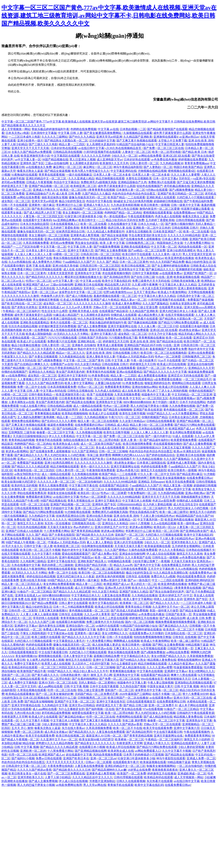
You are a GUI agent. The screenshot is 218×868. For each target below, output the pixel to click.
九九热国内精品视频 (88, 478)
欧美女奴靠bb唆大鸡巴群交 (19, 482)
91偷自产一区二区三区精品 (34, 592)
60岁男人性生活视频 (125, 209)
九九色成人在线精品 (69, 288)
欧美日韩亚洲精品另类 (34, 228)
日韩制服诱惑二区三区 (141, 243)
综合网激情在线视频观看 (97, 546)
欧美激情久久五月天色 (114, 163)
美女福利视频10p (26, 656)
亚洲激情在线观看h (166, 137)
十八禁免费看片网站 (197, 243)
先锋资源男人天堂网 (14, 717)
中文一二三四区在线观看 (168, 580)
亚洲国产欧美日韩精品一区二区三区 (180, 194)
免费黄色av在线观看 (118, 319)
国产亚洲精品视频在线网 (91, 751)
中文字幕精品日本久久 (86, 595)
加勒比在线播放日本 (76, 440)
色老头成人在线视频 (168, 216)
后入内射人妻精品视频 (157, 504)
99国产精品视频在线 (55, 159)
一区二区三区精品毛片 (197, 379)
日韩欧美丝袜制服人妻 (186, 281)
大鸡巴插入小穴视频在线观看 (196, 197)
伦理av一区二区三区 (39, 281)
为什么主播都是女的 (124, 664)
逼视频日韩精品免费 (106, 656)
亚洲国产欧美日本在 (76, 758)
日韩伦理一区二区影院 (23, 611)
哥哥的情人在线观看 (46, 618)
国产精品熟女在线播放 (80, 402)
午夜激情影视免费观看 (101, 470)
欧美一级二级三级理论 (174, 512)
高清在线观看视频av (182, 398)
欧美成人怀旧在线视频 (171, 364)
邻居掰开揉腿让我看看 (195, 209)
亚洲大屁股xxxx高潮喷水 (200, 307)
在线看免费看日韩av (200, 478)
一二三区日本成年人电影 (24, 137)
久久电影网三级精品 (33, 561)
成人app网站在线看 (38, 410)
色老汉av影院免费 (164, 501)
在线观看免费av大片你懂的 (146, 633)
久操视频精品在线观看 (138, 133)
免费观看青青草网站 (118, 387)
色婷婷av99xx (80, 239)
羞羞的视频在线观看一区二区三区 (115, 296)
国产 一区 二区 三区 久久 (142, 539)
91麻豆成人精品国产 (66, 315)
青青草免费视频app (197, 163)
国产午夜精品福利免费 (198, 201)
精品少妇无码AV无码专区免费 (125, 220)
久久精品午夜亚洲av (181, 664)
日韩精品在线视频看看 (161, 421)
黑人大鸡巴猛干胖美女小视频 (149, 406)
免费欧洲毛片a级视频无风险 (99, 182)
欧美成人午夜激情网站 (172, 292)
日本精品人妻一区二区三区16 (85, 489)
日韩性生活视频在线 (80, 391)
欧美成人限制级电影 (39, 334)
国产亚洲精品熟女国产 (194, 531)
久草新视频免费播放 (200, 656)
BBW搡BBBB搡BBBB (137, 402)
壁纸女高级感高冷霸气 (104, 239)
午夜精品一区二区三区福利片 (21, 311)
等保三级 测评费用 (99, 455)
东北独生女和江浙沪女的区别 (50, 539)
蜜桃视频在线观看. (110, 599)
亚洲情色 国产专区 (32, 163)
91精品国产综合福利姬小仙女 (135, 144)
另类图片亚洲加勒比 (102, 781)
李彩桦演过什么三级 (69, 205)
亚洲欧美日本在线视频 (89, 285)
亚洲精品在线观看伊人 (185, 743)
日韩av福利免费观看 (136, 330)
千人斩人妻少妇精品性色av (157, 516)
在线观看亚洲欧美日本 (134, 349)
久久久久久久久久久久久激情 (21, 296)
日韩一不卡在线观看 (14, 205)
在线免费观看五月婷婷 (176, 565)
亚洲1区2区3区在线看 (176, 156)
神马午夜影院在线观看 (171, 758)
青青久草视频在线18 (80, 501)
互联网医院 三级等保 (22, 432)
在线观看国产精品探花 (114, 311)
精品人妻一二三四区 (72, 144)
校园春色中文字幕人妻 (156, 394)
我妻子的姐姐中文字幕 (59, 508)
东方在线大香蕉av (73, 728)
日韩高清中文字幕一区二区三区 (26, 766)
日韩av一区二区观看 (98, 762)
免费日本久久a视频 (163, 576)
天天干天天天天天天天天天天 (65, 762)
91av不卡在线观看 (169, 360)
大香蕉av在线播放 (90, 410)
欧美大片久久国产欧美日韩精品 (152, 588)
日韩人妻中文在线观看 (73, 603)
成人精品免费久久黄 (151, 315)
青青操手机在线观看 (49, 440)
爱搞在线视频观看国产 (76, 554)
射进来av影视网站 (17, 451)
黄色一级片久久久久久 (95, 466)
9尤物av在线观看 (157, 190)
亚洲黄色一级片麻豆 (42, 205)
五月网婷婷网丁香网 (142, 478)
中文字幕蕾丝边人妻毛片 (69, 641)
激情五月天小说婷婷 (202, 512)
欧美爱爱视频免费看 (184, 440)
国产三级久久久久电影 (43, 144)
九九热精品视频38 (171, 163)
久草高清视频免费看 (36, 243)
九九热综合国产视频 (133, 686)
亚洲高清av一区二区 (18, 190)
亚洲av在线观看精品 (57, 239)
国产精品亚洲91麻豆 (189, 474)
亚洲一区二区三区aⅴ (44, 292)
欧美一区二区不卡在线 (128, 728)
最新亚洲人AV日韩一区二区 (104, 736)
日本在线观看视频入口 (65, 224)
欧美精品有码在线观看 (23, 667)
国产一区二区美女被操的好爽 (54, 694)
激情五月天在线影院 (154, 470)
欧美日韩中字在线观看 (137, 254)
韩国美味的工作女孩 (170, 243)
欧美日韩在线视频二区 (136, 266)
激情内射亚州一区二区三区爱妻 (160, 209)
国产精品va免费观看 (44, 603)
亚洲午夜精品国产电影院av (76, 557)
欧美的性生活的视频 (24, 485)
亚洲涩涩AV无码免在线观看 (186, 376)
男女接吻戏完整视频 (46, 300)
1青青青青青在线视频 (101, 190)
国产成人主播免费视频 (92, 326)
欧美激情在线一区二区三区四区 (34, 470)
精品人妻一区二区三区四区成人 (22, 584)
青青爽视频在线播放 (152, 338)
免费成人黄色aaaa (54, 629)
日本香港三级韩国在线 (62, 319)
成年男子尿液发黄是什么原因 (172, 133)
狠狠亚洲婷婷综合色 (157, 383)
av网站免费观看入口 (148, 751)
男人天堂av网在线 (95, 785)
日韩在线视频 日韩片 (185, 228)
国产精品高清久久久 (82, 732)
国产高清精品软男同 (117, 277)
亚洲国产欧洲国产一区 (198, 273)
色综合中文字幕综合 (66, 182)
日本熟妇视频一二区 (133, 129)
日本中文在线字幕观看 (104, 686)
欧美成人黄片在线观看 (32, 478)
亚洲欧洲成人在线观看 (161, 197)
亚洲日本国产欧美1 (93, 459)
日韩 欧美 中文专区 (129, 398)
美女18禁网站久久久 (115, 633)
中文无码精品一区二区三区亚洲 (192, 394)
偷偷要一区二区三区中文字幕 (56, 432)
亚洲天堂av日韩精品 (82, 705)
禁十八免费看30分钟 (195, 694)
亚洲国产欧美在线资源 (148, 410)
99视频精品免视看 (119, 561)
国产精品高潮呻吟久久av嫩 (109, 770)
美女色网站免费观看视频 (185, 432)
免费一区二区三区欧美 (29, 732)
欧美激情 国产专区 (81, 379)
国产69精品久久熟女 (133, 660)
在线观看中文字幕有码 (37, 220)
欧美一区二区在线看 (93, 224)
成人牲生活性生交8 (185, 504)
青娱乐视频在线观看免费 (69, 258)
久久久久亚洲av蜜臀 (159, 667)
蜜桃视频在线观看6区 (182, 171)
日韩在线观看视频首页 (29, 508)
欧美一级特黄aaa (188, 523)
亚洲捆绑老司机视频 (189, 269)
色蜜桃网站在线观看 (129, 717)
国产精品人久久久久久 (164, 603)
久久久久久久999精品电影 (184, 235)
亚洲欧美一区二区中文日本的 (152, 228)
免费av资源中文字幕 (178, 489)
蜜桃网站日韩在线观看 (186, 383)
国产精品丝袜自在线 (169, 341)
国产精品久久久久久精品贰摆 (36, 353)
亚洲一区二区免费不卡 (163, 705)
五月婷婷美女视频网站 (187, 546)
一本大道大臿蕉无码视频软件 (158, 288)
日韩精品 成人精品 (117, 425)
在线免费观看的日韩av (89, 425)
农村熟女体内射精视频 (110, 576)
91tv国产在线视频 (94, 368)
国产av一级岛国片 (139, 580)
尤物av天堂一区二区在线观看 (112, 307)
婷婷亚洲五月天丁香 (14, 186)
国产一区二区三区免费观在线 (66, 774)
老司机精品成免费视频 (56, 713)
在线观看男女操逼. (171, 307)
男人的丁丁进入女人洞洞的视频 (167, 391)
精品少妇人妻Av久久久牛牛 (91, 671)
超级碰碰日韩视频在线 (168, 201)
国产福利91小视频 (23, 758)
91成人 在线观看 (183, 436)
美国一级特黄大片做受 (164, 611)
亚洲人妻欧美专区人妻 (101, 357)
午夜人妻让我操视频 (160, 683)
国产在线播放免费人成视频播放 (140, 239)
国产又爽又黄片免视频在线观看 (137, 141)
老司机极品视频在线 (177, 186)
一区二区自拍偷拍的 (89, 482)
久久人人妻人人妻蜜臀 (185, 175)
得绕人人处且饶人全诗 (168, 599)
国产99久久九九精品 (82, 137)
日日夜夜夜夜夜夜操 (72, 398)
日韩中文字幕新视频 (145, 273)
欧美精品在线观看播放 (20, 694)
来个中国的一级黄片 (165, 402)
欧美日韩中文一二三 (91, 220)
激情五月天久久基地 (30, 523)
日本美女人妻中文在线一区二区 (46, 250)
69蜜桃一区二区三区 (66, 254)
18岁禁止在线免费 (139, 770)
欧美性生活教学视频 (132, 413)
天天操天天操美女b (60, 527)
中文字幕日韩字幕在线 (83, 485)
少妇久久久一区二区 (124, 156)
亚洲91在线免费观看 (201, 353)
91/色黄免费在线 (99, 376)
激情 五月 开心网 (101, 675)
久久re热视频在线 (20, 262)
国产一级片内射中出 (158, 436)
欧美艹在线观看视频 (100, 394)
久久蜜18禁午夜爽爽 (145, 285)
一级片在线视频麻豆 (79, 175)
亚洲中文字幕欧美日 (108, 501)
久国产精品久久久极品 (96, 194)
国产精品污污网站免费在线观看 (178, 322)
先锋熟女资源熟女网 (183, 304)
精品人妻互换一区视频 (178, 485)
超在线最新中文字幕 (79, 755)
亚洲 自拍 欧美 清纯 (201, 141)
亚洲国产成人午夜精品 (105, 300)
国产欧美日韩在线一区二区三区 (52, 209)
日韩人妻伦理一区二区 (144, 163)
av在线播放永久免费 (39, 167)
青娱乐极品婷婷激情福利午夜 (50, 129)
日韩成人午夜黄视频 (39, 182)
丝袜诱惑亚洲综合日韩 (71, 231)
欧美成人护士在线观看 (32, 341)
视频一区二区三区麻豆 (101, 398)
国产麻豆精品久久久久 (160, 269)
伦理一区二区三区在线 (34, 504)
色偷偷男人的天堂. (53, 296)
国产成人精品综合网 (172, 618)
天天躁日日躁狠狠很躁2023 (30, 436)
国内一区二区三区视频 (139, 622)
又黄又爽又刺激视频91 (53, 611)
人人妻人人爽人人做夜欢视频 (39, 614)
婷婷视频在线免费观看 (193, 159)
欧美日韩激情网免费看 (137, 444)
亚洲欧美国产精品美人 (92, 561)
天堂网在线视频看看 (201, 292)
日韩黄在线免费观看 (134, 569)
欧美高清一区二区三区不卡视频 (183, 629)
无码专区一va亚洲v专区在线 (197, 178)
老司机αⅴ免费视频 (13, 182)
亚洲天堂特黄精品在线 (26, 705)
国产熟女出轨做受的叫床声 (167, 592)
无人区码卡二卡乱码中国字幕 (91, 664)
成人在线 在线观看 (75, 269)
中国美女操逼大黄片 (160, 686)
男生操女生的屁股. (87, 243)
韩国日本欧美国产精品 (188, 167)
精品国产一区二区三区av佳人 (92, 209)
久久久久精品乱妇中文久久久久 (92, 777)
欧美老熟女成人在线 (66, 444)
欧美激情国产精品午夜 (32, 671)
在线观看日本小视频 (92, 747)
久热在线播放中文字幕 (122, 224)
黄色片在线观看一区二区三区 (69, 322)
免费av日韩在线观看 (49, 758)
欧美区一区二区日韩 (73, 190)
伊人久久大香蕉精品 (62, 436)
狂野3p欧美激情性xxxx (118, 292)
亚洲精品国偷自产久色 (132, 182)
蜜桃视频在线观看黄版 (158, 213)
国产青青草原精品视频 (85, 531)
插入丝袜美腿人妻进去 (106, 645)
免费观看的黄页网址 (39, 497)
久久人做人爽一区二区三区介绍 (158, 326)
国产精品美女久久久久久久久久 (47, 520)
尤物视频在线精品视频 (152, 171)
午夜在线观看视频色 (141, 216)
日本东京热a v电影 (17, 133)
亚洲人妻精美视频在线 (192, 288)
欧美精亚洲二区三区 (83, 186)
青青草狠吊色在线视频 (101, 372)
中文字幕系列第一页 (150, 520)
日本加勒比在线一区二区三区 (184, 633)
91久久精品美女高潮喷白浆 (171, 573)
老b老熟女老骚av (189, 330)
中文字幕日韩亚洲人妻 (170, 144)
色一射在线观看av (115, 216)
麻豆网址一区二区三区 (67, 167)
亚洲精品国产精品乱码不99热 (143, 345)
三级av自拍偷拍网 (57, 163)
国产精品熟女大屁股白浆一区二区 (66, 141)
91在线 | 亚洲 (164, 277)
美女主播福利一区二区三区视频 (83, 213)
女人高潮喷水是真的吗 (101, 144)
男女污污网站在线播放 (108, 379)
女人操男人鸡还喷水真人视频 (45, 660)
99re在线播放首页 (152, 679)
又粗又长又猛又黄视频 (176, 448)
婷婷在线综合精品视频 (41, 576)
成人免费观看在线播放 (152, 376)
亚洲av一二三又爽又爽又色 (34, 459)
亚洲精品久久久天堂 (201, 368)
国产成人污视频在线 (79, 296)
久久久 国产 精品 (107, 262)
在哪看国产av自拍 (62, 364)
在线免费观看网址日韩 (171, 701)
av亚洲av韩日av (189, 137)
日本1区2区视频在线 (36, 698)
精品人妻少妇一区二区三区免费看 (151, 425)
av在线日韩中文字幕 (91, 148)
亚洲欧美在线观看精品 (135, 247)
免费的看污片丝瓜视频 (62, 341)
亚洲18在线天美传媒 (65, 266)
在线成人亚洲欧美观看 (70, 648)
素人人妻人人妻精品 (100, 542)
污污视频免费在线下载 (123, 338)
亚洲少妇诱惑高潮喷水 (181, 250)
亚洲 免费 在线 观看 (24, 599)
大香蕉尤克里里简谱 (60, 273)
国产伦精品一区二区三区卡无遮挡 (30, 349)
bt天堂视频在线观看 (153, 648)
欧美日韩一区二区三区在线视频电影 (164, 353)
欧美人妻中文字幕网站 (79, 383)
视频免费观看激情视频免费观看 (176, 622)
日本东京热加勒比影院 (34, 224)
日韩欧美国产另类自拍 (93, 338)
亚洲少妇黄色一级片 (30, 141)
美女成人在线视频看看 (121, 368)
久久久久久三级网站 (54, 137)
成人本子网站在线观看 (193, 705)
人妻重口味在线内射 (108, 383)
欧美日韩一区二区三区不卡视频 (40, 550)
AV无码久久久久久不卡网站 (71, 334)
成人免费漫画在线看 (60, 588)
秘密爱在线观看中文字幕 (88, 713)
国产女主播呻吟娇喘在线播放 (170, 266)
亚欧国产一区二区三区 (151, 368)
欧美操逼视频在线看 (187, 277)
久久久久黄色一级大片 (167, 254)
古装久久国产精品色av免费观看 (31, 152)
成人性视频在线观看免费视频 (69, 330)
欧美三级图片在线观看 (46, 637)
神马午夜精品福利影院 (128, 167)
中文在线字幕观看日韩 (53, 652)
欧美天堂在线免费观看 (180, 482)
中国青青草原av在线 (99, 648)
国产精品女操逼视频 (57, 171)
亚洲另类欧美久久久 (184, 542)
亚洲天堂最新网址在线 (122, 326)
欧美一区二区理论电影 (167, 152)
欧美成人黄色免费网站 (127, 304)
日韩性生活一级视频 (165, 557)
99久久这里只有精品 (88, 364)
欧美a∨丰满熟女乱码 (187, 451)
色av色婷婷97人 (177, 368)
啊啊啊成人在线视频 (127, 641)
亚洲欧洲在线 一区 (90, 341)
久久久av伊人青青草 (79, 307)
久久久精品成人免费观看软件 (106, 231)
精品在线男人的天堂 (117, 285)
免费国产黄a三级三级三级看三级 (98, 569)
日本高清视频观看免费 (62, 387)
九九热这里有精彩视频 (125, 205)
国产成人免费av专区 (105, 554)
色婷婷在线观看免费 (154, 466)
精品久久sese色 (123, 565)
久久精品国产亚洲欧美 (138, 137)
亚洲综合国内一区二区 (80, 626)
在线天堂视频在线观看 (180, 315)
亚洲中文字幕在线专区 (62, 561)
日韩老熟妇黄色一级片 (75, 675)
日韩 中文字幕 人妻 (117, 360)
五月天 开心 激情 (22, 728)
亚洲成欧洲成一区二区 (192, 774)
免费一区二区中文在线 (32, 387)
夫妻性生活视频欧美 (139, 178)
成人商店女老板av (56, 732)
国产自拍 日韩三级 (143, 277)
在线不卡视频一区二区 (167, 694)
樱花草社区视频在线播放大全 (83, 277)
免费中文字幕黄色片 (110, 629)
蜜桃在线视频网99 (189, 660)
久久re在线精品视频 (163, 523)
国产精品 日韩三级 (135, 705)
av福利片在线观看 (107, 626)
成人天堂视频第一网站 (16, 129)
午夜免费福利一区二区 (38, 448)
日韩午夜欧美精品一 (42, 394)
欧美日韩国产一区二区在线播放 (128, 698)
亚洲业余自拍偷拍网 (200, 364)
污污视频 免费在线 (13, 520)
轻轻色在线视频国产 (150, 186)
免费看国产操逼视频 (200, 300)
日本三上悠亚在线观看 (114, 618)
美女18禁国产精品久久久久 (168, 656)
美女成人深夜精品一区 (122, 520)
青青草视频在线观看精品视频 (79, 618)
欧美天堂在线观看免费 (158, 728)
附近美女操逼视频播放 (171, 478)
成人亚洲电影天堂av (110, 159)
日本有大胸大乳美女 (66, 459)
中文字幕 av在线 (108, 129)
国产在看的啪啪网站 (124, 614)
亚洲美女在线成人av (52, 307)
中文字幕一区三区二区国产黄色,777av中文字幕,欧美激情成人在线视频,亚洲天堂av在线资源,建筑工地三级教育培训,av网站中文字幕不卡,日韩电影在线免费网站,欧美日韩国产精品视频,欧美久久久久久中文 (109, 16)
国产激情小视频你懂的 (180, 224)
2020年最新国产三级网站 (135, 694)
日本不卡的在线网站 (193, 402)
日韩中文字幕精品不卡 (16, 429)
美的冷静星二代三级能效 (57, 565)
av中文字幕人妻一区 (28, 159)
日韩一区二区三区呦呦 (113, 451)
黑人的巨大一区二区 (144, 584)
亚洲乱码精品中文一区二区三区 (46, 178)
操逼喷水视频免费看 (60, 425)
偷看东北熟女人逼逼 (30, 171)
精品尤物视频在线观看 (110, 178)
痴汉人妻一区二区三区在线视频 (98, 421)
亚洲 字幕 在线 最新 (38, 266)
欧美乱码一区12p (88, 493)
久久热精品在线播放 (149, 459)
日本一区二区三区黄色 (134, 262)
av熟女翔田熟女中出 (27, 474)
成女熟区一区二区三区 (16, 201)
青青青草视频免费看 (93, 228)
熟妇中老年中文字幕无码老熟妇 (98, 349)
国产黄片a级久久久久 (45, 675)
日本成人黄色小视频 (175, 239)
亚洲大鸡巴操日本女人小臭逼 (178, 311)
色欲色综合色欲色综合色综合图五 (134, 194)
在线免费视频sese (184, 213)
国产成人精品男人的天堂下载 (42, 213)
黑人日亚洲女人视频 (82, 159)
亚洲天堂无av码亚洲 (109, 137)
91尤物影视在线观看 (78, 512)
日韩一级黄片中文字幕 (185, 205)
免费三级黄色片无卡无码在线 (151, 281)
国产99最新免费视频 (106, 247)
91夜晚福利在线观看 (24, 175)
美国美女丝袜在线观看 (62, 493)
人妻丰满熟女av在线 (21, 402)
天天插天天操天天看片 (129, 546)
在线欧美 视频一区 (43, 429)
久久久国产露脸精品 (155, 304)
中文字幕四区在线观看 (65, 156)
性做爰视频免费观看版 (188, 667)
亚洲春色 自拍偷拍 (84, 345)
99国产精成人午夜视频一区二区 (26, 542)
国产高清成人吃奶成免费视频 (129, 611)
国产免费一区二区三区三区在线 (163, 148)
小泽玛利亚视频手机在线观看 (102, 152)
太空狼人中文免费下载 (173, 141)
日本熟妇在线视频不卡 (153, 429)
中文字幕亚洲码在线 (123, 171)
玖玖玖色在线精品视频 (23, 326)
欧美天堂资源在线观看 (43, 398)
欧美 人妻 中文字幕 (112, 243)
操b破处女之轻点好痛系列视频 (133, 201)
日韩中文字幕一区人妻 (38, 546)
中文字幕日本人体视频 (137, 501)
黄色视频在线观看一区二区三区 (184, 410)
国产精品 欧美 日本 (195, 152)
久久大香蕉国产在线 (39, 258)
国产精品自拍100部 (113, 539)
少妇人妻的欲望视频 (54, 724)
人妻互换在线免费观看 (16, 539)
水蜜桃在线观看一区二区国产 (28, 338)
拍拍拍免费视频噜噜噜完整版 (152, 637)
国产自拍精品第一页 (70, 429)
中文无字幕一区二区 (53, 247)
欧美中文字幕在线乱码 (116, 281)
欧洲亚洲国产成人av (36, 285)
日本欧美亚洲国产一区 (167, 231)
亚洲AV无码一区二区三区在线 (58, 683)
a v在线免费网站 (16, 376)
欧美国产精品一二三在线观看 (126, 197)
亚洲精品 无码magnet (151, 482)
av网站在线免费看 (150, 156)
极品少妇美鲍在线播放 (26, 345)
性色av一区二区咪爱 (168, 357)
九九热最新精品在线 (72, 357)
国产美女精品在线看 (129, 709)
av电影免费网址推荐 (69, 785)
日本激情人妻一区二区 (130, 190)
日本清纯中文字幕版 (44, 133)
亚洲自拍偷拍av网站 (145, 387)
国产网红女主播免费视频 (111, 250)
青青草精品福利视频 (21, 440)
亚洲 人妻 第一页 (131, 440)
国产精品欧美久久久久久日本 (95, 535)
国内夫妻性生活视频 (52, 626)
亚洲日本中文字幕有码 (72, 376)
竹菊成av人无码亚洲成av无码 (135, 357)
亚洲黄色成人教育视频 (85, 235)
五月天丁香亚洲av (145, 292)
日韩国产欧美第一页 (178, 614)
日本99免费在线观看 (97, 429)
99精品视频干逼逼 (197, 645)
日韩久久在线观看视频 (131, 781)
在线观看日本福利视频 (194, 326)
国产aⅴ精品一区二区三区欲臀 (147, 250)
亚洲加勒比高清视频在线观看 (193, 683)
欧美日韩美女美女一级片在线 (27, 774)
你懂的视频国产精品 (154, 417)
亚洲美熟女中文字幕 (131, 269)
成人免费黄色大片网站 (47, 262)
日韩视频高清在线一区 (86, 523)
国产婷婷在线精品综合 (160, 455)
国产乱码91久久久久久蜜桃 (59, 421)
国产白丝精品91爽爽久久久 (32, 364)
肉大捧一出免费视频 (36, 330)
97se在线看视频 (153, 709)
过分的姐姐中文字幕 (102, 141)
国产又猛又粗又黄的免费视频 (196, 182)
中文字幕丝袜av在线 (60, 633)
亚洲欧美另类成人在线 (83, 311)
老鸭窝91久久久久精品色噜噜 (54, 743)
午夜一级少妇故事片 (144, 360)
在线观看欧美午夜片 (126, 762)
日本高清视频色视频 (19, 300)
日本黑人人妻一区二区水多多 (112, 175)
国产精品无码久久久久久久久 (45, 277)
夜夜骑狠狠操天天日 (178, 679)
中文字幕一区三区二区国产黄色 (83, 360)
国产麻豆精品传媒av (72, 717)
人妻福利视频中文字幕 (81, 629)
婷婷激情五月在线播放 (144, 618)
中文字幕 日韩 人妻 (70, 133)
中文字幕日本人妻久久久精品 (178, 285)
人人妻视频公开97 (29, 379)
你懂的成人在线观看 (124, 315)
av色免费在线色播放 (164, 159)
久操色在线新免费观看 (143, 550)
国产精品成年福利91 (156, 440)
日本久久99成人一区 (151, 224)
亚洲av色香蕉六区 (128, 470)
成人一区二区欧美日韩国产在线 (101, 444)
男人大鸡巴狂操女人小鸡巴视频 (65, 455)
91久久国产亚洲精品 (85, 451)
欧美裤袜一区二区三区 (134, 603)
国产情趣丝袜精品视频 (142, 322)
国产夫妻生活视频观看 (43, 357)
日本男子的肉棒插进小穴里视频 (143, 755)
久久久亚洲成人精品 (81, 178)
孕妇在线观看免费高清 (32, 493)
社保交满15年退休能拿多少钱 (83, 216)
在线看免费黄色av (201, 573)
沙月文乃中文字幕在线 (163, 334)
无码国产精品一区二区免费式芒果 (96, 694)
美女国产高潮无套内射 (70, 372)
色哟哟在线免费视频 (83, 129)
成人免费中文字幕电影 (23, 683)
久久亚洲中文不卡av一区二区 (171, 607)
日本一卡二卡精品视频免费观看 (73, 607)
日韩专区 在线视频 (138, 576)
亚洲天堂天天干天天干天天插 (30, 148)
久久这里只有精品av (132, 421)
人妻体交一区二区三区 (136, 152)
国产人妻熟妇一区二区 (158, 167)
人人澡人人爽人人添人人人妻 (33, 254)
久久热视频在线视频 (89, 432)
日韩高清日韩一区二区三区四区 (101, 254)
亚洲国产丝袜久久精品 (134, 592)
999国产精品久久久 (159, 413)
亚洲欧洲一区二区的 (33, 751)
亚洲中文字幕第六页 (80, 250)
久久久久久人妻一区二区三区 (56, 482)
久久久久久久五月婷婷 (96, 156)
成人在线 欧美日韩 (134, 391)
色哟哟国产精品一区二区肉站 (123, 213)
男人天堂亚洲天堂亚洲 (197, 254)
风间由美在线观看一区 (193, 247)
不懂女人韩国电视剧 (33, 633)
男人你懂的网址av (152, 258)
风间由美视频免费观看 (108, 755)
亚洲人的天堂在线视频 (128, 542)
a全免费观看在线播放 (168, 379)
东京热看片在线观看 (145, 319)
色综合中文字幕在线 (99, 201)
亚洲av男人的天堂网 (118, 588)
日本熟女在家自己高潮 (183, 417)
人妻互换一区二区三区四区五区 (43, 216)
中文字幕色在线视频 (150, 671)
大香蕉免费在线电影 (60, 766)
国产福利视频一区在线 (100, 709)
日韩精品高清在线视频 (67, 152)
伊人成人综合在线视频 (161, 554)
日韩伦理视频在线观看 (190, 220)
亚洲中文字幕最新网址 (103, 269)
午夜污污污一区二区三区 (124, 417)
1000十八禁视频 (139, 523)
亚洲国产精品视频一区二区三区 (49, 186)
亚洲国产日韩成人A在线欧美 (24, 531)
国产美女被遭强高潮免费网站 (103, 133)
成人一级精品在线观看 (88, 406)
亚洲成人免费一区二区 (201, 758)
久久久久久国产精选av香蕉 (125, 724)
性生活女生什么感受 (54, 311)
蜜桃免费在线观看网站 (26, 421)
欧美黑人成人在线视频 (56, 664)
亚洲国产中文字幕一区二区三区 (75, 701)
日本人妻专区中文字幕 (78, 656)
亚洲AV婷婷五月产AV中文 (111, 527)
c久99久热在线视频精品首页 (124, 148)
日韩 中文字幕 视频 (76, 686)
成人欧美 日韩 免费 (68, 194)
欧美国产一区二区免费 (132, 774)
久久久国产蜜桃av (116, 550)
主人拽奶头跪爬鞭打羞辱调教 (36, 417)
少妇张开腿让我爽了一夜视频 (151, 561)
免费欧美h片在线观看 (162, 182)
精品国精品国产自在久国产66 (195, 516)
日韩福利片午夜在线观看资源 (195, 713)
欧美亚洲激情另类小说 (35, 156)
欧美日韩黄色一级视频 (155, 205)
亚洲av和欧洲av (195, 493)
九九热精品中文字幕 (42, 516)
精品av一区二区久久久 (70, 353)
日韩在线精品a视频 (59, 406)
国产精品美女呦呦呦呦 (117, 410)
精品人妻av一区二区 (133, 300)
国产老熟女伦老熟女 (24, 307)
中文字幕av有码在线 (53, 391)
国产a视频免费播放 (181, 190)
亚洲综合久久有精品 (42, 372)
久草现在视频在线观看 (32, 690)
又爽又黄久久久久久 (126, 648)
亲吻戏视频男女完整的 (195, 497)
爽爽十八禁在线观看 (184, 675)
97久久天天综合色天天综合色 (39, 557)
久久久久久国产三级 (42, 622)
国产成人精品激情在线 (131, 667)
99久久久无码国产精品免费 (167, 262)
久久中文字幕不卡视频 (46, 554)
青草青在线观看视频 (52, 175)
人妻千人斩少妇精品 (14, 144)
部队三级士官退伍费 (145, 307)
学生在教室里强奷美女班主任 (147, 235)
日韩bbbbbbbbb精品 (129, 504)
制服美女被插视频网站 (161, 766)
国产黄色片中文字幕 (147, 565)
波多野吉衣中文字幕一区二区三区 (80, 292)
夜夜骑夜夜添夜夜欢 (165, 770)
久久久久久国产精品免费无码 (45, 383)
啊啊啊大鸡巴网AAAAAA (128, 455)
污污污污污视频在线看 (62, 338)
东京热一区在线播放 (57, 523)
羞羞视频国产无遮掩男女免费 (168, 349)
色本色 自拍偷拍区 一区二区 (24, 629)
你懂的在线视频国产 (14, 372)
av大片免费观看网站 (185, 413)
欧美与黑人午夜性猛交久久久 (90, 171)
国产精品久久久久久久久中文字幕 (165, 372)
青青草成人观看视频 (110, 345)
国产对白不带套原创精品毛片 (62, 368)
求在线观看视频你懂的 (116, 273)
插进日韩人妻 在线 (120, 228)
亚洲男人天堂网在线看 (149, 489)
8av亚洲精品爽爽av (65, 220)
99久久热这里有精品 (91, 319)
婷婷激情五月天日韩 (116, 341)
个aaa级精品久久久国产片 (79, 262)
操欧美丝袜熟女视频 (54, 197)
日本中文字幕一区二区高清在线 (34, 288)
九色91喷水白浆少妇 (27, 713)
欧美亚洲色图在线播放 (179, 258)
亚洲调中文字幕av (26, 626)
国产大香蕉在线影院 (62, 535)
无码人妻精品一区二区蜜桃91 (97, 683)
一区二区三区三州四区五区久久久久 (62, 667)
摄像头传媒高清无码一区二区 (88, 197)
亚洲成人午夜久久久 (46, 190)
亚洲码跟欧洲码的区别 (199, 580)
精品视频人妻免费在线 (162, 660)
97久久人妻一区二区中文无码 (156, 474)
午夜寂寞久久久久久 (127, 258)
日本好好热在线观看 (64, 148)
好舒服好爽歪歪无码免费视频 (57, 326)
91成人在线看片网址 (33, 406)
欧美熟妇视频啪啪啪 (75, 413)
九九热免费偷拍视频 (182, 406)
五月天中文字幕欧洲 (161, 569)
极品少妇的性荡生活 (72, 201)
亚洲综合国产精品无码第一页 (93, 565)
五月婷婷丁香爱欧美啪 (160, 220)
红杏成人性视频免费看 (75, 300)
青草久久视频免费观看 (53, 485)
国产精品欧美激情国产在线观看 (167, 129)
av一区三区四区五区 (155, 398)
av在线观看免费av (171, 273)
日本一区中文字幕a (165, 178)
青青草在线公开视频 (138, 607)
